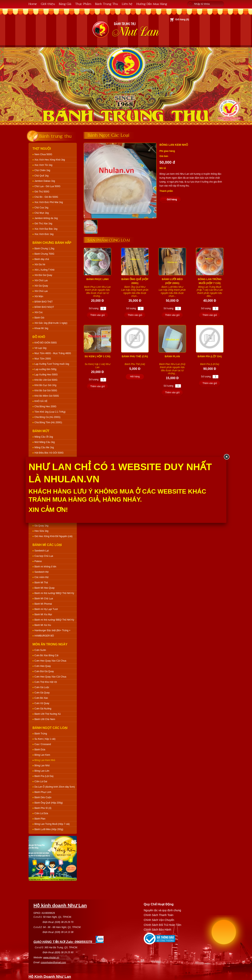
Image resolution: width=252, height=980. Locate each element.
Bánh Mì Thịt (41, 583)
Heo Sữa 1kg (41, 531)
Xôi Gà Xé (40, 264)
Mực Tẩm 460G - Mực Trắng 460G (53, 353)
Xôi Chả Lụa (41, 280)
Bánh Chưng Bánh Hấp (52, 243)
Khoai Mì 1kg (41, 328)
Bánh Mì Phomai (43, 604)
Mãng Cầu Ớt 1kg (44, 437)
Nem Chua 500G (43, 154)
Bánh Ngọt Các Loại (50, 728)
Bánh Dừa (40, 750)
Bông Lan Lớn (42, 771)
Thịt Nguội (42, 149)
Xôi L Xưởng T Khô (44, 270)
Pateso (38, 561)
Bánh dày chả (42, 259)
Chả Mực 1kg (42, 213)
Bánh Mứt (41, 431)
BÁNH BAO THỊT (44, 302)
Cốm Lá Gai (41, 781)
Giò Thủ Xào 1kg (43, 224)
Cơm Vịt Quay (42, 703)
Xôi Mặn (39, 296)
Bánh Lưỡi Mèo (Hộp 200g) (49, 829)
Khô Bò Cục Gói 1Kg (45, 385)
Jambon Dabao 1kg (45, 181)
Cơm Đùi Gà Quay (44, 671)
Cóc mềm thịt (41, 577)
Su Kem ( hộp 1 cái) (45, 739)
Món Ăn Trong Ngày (50, 644)
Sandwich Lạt (42, 551)
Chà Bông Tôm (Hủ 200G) (48, 422)
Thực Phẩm (83, 4)
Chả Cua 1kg (41, 208)
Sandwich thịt (42, 572)
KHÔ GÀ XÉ (41, 401)
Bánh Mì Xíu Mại (43, 614)
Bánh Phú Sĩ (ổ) (43, 808)
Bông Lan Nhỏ (42, 766)
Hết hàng (135, 377)
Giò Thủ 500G (42, 192)
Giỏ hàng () (182, 19)
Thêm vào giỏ (97, 315)
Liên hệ (127, 4)
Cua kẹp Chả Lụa (44, 556)
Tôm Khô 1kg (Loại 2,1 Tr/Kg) (50, 412)
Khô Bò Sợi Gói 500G (46, 391)
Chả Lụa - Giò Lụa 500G (47, 186)
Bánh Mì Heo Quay (44, 588)
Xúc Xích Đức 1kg (44, 234)
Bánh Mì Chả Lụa (44, 599)
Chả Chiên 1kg (42, 170)
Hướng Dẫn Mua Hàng (152, 4)
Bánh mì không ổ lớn (45, 567)
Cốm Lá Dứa (41, 813)
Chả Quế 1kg (41, 176)
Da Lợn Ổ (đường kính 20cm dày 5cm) (55, 787)
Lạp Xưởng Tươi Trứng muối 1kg (52, 364)
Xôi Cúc (39, 312)
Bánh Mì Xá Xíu (43, 625)
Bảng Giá (65, 4)
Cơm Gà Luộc (42, 687)
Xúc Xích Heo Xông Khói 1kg (50, 160)
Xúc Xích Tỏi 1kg (43, 165)
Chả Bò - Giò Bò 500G (46, 197)
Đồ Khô (39, 337)
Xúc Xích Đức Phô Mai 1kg (49, 202)
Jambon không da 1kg (46, 218)
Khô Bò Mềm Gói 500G (47, 396)
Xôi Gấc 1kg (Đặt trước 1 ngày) (51, 323)
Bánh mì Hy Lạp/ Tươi (46, 609)
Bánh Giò (39, 318)
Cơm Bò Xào (41, 698)
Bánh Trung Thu (107, 4)
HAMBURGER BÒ (44, 636)
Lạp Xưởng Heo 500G (46, 375)
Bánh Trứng (41, 734)
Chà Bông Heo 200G (45, 406)
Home (33, 4)
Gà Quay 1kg (41, 526)
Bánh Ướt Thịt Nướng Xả (48, 714)
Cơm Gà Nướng (43, 709)
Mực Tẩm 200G (43, 359)
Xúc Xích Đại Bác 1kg (46, 229)
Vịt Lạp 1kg (40, 348)
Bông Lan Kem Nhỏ (45, 760)
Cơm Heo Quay (43, 666)
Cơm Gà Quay (42, 693)
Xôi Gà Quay (41, 286)
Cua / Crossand (43, 744)
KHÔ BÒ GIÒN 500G (46, 343)
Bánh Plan (40, 819)
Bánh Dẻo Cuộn (43, 797)
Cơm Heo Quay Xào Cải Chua (50, 661)
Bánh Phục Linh (43, 792)
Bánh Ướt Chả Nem (45, 719)
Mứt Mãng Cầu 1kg (45, 442)
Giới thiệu (48, 4)
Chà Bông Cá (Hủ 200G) (47, 417)
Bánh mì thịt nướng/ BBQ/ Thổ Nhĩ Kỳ (54, 593)
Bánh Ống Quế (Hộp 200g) (49, 803)
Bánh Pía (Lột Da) (44, 776)
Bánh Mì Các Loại (47, 545)
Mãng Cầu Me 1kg (44, 447)
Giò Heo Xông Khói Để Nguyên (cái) (53, 536)
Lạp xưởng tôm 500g (45, 369)
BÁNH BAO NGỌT (44, 307)
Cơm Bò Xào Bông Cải (46, 655)
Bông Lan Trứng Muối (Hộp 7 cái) (52, 824)
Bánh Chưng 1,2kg (44, 249)
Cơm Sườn (40, 650)
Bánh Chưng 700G (44, 254)
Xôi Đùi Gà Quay (43, 275)
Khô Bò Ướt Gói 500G (46, 380)
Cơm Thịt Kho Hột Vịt (46, 682)
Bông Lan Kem (42, 755)
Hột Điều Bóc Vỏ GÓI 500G (49, 453)
